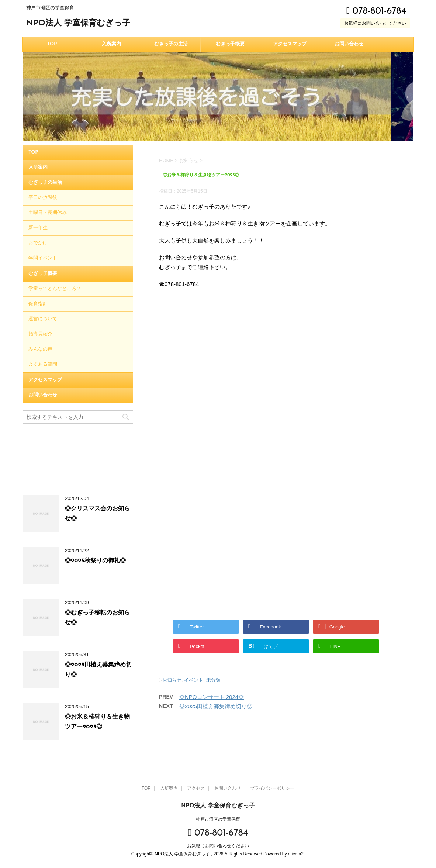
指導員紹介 (40, 334)
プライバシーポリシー (272, 788)
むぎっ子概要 (230, 44)
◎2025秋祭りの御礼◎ (95, 561)
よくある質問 (43, 364)
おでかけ (38, 243)
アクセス (196, 788)
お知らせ (172, 680)
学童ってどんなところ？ (55, 289)
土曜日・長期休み (48, 213)
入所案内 (111, 44)
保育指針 (38, 304)
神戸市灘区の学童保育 (218, 819)
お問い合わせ (349, 44)
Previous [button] (30, 97)
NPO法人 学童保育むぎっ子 (78, 23)
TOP (52, 44)
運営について (43, 319)
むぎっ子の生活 (171, 44)
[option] (218, 97)
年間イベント (43, 258)
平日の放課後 (43, 198)
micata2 (296, 854)
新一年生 (38, 228)
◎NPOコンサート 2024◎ (212, 697)
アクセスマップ (290, 44)
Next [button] (406, 97)
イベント (194, 680)
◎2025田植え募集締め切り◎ (216, 706)
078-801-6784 (376, 11)
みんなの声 (40, 349)
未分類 (213, 680)
